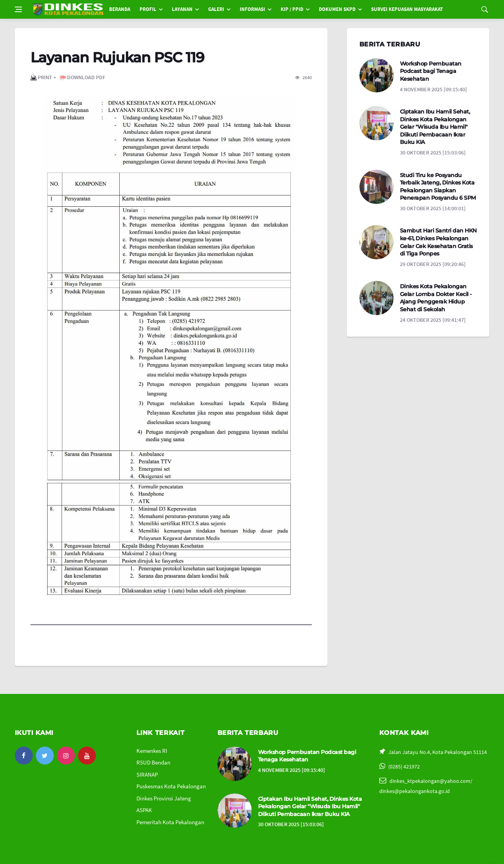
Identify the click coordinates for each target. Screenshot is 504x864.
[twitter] (45, 756)
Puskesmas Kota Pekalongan (171, 786)
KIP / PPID (292, 9)
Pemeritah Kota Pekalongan (170, 822)
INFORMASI (252, 9)
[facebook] (24, 756)
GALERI (216, 9)
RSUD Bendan (153, 762)
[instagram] (66, 756)
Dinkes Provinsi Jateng (164, 798)
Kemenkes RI (152, 751)
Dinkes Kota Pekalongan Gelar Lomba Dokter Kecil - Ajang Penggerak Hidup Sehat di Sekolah (436, 298)
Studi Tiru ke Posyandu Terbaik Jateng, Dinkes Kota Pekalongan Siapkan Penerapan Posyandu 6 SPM (438, 187)
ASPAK (144, 810)
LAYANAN (182, 9)
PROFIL (148, 9)
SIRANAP (147, 774)
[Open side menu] (18, 9)
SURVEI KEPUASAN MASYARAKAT (407, 9)
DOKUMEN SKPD (337, 9)
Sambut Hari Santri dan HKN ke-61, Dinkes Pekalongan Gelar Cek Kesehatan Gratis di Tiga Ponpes (438, 242)
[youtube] (87, 756)
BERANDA (120, 9)
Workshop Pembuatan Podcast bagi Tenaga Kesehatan (431, 71)
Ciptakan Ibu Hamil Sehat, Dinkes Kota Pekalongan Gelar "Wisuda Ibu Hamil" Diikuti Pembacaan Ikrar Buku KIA (435, 127)
